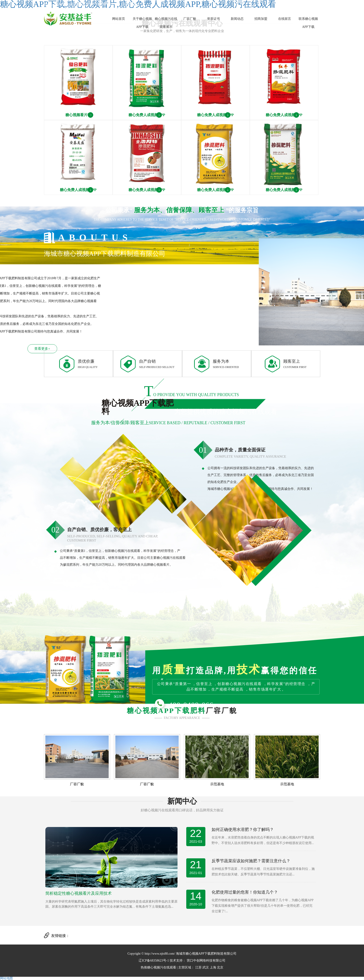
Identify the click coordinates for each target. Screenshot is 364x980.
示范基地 (217, 784)
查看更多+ (30, 349)
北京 (220, 967)
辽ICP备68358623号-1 (154, 961)
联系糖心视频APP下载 (308, 23)
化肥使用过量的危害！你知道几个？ (245, 892)
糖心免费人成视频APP (147, 115)
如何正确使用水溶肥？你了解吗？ (243, 830)
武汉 (206, 967)
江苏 (198, 967)
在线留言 (285, 19)
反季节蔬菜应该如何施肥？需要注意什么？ (251, 861)
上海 (213, 967)
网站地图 (6, 978)
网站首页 (119, 19)
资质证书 (213, 19)
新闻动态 (237, 19)
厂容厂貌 (190, 19)
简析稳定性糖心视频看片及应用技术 (79, 893)
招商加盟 (261, 19)
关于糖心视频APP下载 (142, 23)
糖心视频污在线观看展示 (166, 23)
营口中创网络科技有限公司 (206, 961)
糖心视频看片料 (78, 115)
